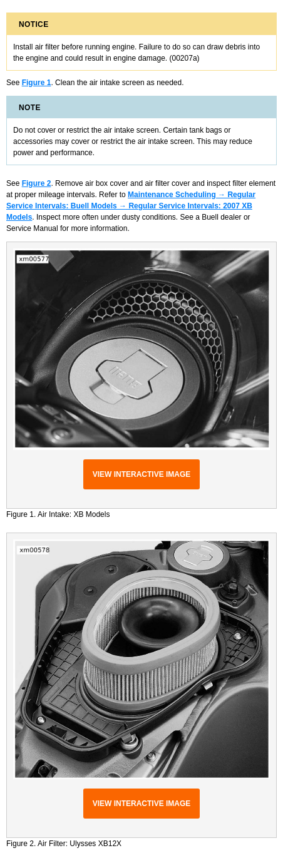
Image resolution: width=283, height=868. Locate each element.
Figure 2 (37, 183)
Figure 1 (37, 83)
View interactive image (142, 474)
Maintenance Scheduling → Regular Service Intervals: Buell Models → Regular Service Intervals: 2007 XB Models (131, 206)
